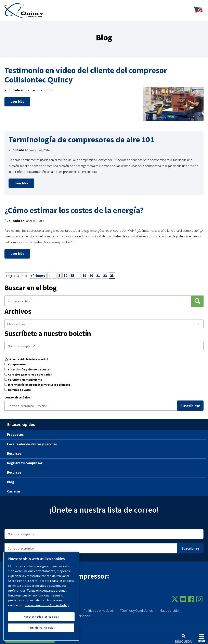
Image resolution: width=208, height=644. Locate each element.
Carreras (14, 489)
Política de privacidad (98, 608)
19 (84, 273)
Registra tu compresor (25, 460)
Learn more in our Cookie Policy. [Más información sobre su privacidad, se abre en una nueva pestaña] (47, 605)
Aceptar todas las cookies (41, 617)
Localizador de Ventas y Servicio (32, 441)
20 (91, 273)
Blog (11, 479)
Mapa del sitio (169, 608)
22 (105, 273)
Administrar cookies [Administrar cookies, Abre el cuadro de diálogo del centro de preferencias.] (41, 628)
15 (72, 273)
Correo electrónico (18, 395)
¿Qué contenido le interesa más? (26, 357)
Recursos (14, 451)
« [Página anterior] (49, 273)
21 (98, 273)
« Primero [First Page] (38, 273)
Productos (15, 432)
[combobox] (104, 321)
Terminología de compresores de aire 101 (81, 137)
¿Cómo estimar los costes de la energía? (74, 207)
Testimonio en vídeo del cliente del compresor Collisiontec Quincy (86, 72)
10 (65, 273)
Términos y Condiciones (136, 608)
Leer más (17, 99)
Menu (201, 638)
